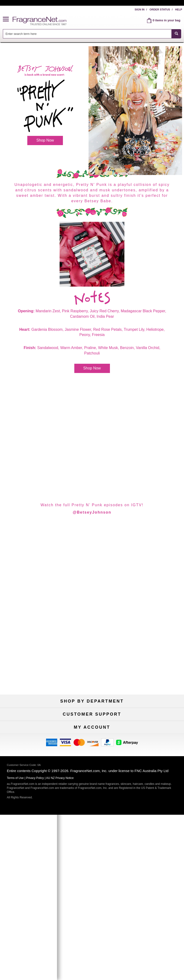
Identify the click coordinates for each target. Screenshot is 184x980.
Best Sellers (92, 732)
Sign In (140, 9)
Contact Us (29, 778)
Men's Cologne (29, 732)
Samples (92, 724)
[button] (8, 19)
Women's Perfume (29, 724)
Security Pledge (92, 778)
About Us (29, 786)
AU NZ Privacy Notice (60, 945)
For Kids (155, 716)
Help (179, 9)
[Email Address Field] (102, 865)
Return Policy (92, 770)
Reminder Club (92, 840)
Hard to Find (155, 739)
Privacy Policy (35, 945)
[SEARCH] (176, 34)
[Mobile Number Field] (102, 877)
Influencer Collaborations (29, 802)
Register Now (29, 840)
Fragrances (29, 716)
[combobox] (92, 34)
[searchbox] (87, 34)
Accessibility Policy (29, 794)
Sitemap (155, 786)
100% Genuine (155, 770)
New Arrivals (155, 724)
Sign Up (92, 887)
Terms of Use (155, 778)
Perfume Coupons (155, 794)
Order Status (160, 9)
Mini (155, 732)
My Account (29, 832)
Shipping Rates (92, 786)
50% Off (92, 716)
